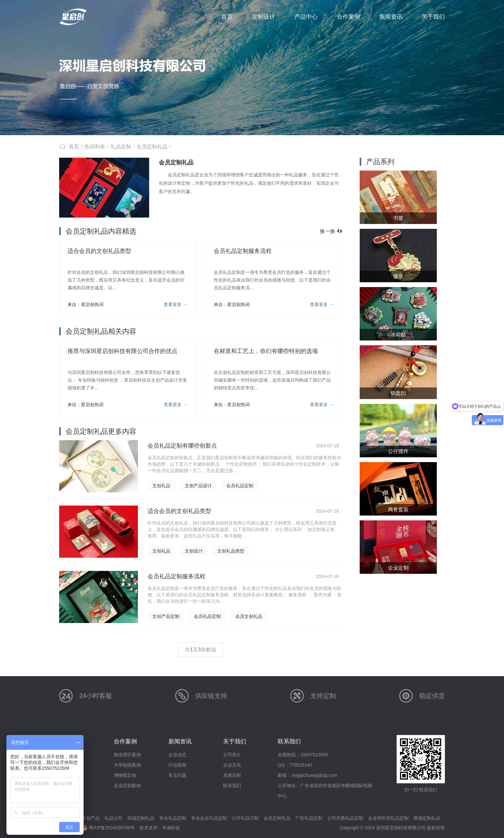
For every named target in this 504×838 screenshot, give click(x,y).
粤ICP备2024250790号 (112, 828)
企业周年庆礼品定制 (388, 818)
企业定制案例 (127, 786)
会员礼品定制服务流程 (243, 251)
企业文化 (232, 765)
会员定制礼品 (152, 146)
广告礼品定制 (309, 818)
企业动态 (177, 755)
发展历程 (232, 775)
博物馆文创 (125, 775)
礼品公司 (113, 818)
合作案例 (125, 741)
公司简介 (232, 755)
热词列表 (95, 146)
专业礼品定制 (173, 818)
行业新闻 (177, 765)
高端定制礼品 (141, 818)
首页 (74, 146)
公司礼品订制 (245, 818)
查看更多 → (175, 304)
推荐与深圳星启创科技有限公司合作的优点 (122, 351)
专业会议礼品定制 (209, 818)
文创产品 (91, 818)
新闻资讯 (180, 741)
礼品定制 (121, 146)
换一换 (331, 231)
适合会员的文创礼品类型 (99, 251)
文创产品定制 (166, 616)
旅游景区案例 (127, 755)
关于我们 (235, 741)
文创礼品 (161, 486)
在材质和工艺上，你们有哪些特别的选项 (266, 351)
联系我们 (232, 786)
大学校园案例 (127, 765)
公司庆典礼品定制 (345, 818)
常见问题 (177, 775)
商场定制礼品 (427, 818)
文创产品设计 (198, 486)
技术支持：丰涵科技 (160, 828)
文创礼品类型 (231, 551)
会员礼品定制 (240, 486)
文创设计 (194, 551)
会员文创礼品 (249, 616)
